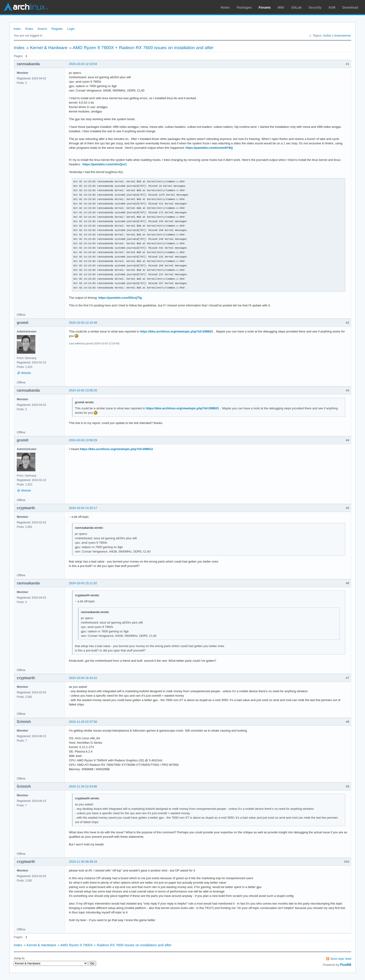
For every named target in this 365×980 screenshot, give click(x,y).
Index (17, 29)
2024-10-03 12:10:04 (83, 64)
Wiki (281, 7)
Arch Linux (26, 7)
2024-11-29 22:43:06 (83, 786)
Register (57, 29)
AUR (332, 7)
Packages (244, 7)
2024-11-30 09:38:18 (83, 862)
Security (315, 7)
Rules (29, 29)
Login (71, 29)
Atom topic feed (341, 959)
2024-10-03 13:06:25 (83, 390)
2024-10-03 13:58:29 (83, 440)
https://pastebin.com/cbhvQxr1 (105, 164)
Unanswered (342, 36)
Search (42, 29)
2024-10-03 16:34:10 (83, 678)
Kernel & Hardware (49, 48)
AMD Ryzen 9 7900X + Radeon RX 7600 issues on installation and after (143, 48)
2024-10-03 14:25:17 (83, 508)
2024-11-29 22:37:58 (83, 722)
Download (350, 7)
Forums (265, 7)
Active (327, 36)
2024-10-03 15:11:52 (83, 583)
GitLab (296, 7)
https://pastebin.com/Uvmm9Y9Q (209, 148)
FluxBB (346, 965)
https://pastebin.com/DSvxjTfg (120, 298)
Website (26, 373)
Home (225, 7)
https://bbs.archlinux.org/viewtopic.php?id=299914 (116, 449)
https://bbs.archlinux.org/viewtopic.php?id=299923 (176, 331)
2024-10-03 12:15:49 (83, 323)
